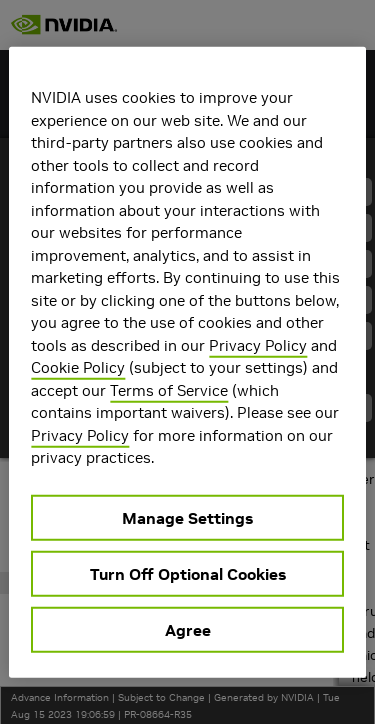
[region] (187, 362)
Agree (188, 629)
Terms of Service (169, 389)
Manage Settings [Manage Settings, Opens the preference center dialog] (187, 517)
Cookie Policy (78, 367)
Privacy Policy (258, 344)
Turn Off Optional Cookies (188, 573)
